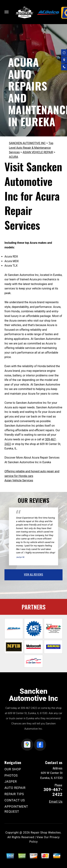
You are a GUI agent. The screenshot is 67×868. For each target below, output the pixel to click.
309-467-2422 (29, 708)
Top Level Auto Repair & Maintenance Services (31, 148)
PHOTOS (11, 775)
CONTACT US (15, 800)
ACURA (13, 157)
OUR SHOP (13, 769)
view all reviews (33, 574)
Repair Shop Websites (46, 833)
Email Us (56, 802)
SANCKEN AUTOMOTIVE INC (27, 143)
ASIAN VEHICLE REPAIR (38, 152)
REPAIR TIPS (14, 794)
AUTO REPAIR (15, 788)
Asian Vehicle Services (19, 480)
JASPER (11, 781)
